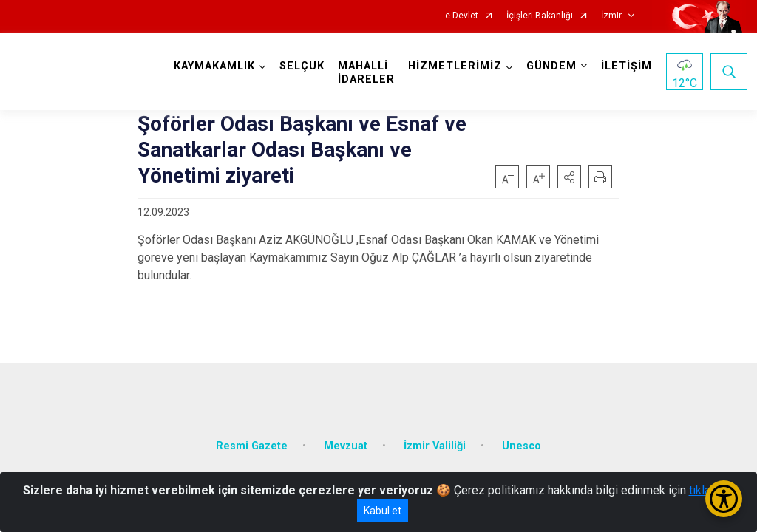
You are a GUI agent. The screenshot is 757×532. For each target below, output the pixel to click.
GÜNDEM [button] (551, 66)
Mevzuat (346, 446)
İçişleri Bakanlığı (540, 16)
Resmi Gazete (252, 446)
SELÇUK (302, 66)
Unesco (522, 446)
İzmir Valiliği (435, 446)
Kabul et (383, 511)
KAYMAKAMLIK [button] (214, 66)
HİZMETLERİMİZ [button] (455, 66)
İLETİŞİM (627, 66)
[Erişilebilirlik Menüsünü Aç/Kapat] (724, 499)
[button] (569, 177)
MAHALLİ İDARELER (366, 73)
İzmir (611, 16)
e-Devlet (462, 16)
